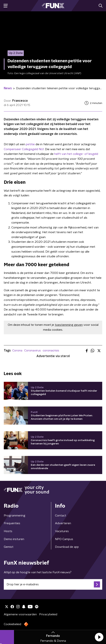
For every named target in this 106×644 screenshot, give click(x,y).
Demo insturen (14, 539)
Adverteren (63, 523)
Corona (17, 350)
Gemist (9, 547)
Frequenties (12, 523)
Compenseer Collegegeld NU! (24, 149)
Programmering (15, 516)
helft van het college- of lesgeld (76, 154)
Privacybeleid (48, 614)
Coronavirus (32, 350)
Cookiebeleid (12, 624)
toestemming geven (69, 325)
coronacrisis (51, 350)
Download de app (67, 547)
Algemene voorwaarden (20, 614)
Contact (61, 516)
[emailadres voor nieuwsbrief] (53, 584)
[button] (99, 637)
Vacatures (62, 531)
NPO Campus (64, 539)
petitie (30, 144)
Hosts (8, 531)
